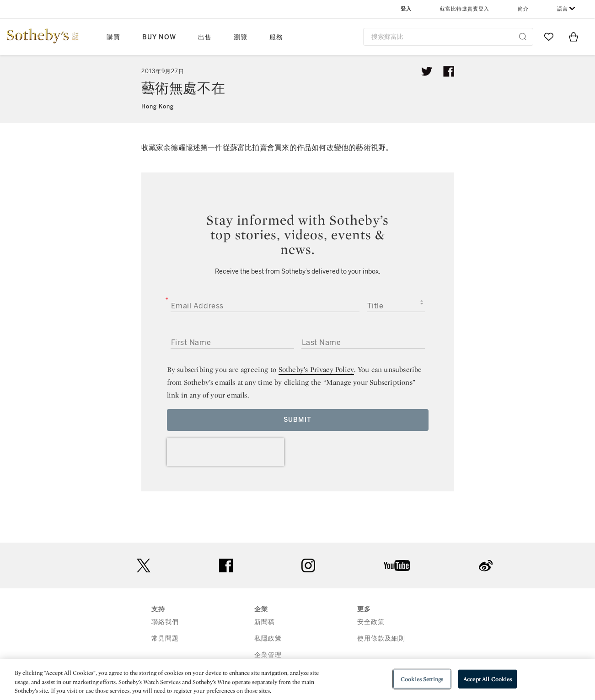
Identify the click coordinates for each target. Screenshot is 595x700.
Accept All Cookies (488, 679)
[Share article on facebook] (449, 71)
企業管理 (268, 655)
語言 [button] (563, 9)
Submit (297, 420)
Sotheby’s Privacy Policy (316, 369)
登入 (406, 9)
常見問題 (165, 638)
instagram (308, 565)
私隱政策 (268, 638)
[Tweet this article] (427, 71)
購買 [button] (113, 37)
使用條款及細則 (381, 638)
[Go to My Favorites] (549, 37)
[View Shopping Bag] (574, 37)
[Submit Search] (523, 37)
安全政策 (371, 622)
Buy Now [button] (159, 37)
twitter (144, 566)
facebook (226, 565)
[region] (297, 680)
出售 (205, 37)
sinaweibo (486, 566)
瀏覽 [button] (241, 37)
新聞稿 (265, 622)
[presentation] (225, 452)
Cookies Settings (422, 679)
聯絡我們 (165, 622)
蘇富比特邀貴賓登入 (465, 9)
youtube (397, 565)
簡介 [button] (523, 9)
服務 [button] (276, 37)
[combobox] (448, 37)
